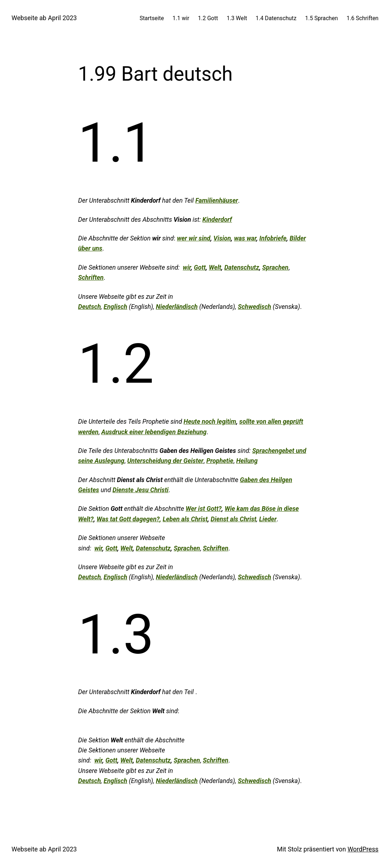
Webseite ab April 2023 (44, 18)
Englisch (115, 307)
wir (187, 267)
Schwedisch (255, 307)
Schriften (91, 278)
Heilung (247, 461)
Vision (222, 238)
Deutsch (89, 307)
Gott (200, 267)
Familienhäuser (217, 201)
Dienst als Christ (234, 519)
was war (245, 238)
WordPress (363, 849)
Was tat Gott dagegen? (128, 519)
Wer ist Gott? (204, 509)
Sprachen (275, 267)
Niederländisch (177, 307)
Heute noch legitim (210, 422)
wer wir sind (194, 238)
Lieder (268, 519)
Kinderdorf (217, 220)
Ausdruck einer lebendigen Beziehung (154, 432)
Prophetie (220, 461)
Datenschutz (242, 267)
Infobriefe (273, 238)
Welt (215, 267)
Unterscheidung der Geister (165, 461)
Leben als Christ (185, 519)
